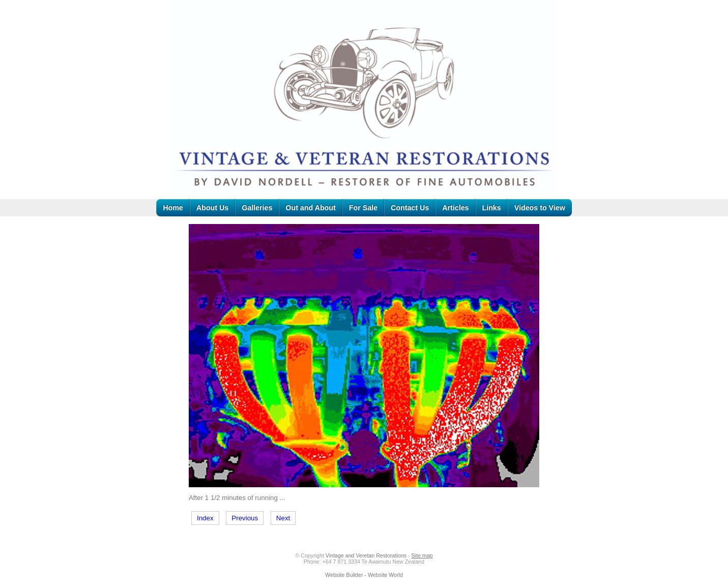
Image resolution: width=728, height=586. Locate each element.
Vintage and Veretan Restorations (366, 555)
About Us (212, 208)
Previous (245, 518)
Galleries (257, 208)
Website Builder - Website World (364, 575)
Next (283, 518)
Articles (455, 208)
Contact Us (410, 208)
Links (492, 208)
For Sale (363, 208)
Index (205, 518)
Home (173, 208)
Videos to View (540, 208)
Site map (422, 555)
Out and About (310, 208)
